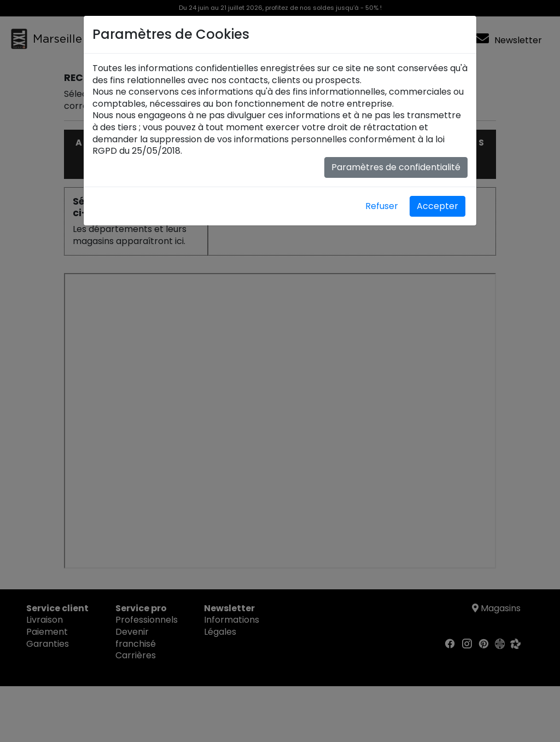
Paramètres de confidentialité (396, 167)
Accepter (437, 206)
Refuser (382, 206)
